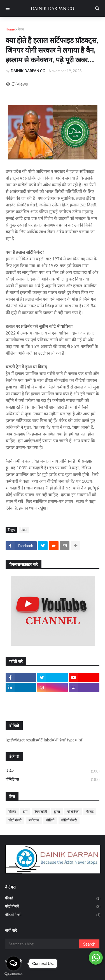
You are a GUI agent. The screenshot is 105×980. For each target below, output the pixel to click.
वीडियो (50, 820)
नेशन (21, 29)
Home (10, 29)
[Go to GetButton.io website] (13, 974)
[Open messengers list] (13, 963)
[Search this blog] (42, 944)
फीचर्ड (90, 811)
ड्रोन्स (57, 811)
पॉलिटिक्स (53, 780)
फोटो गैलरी (15, 820)
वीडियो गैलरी (69, 820)
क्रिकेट (53, 771)
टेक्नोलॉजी (41, 811)
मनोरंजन (34, 820)
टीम (25, 811)
